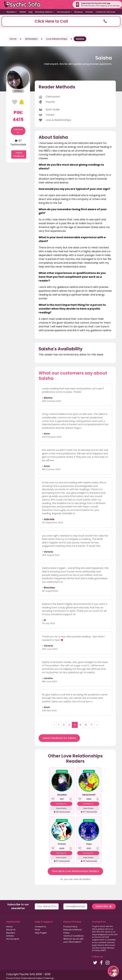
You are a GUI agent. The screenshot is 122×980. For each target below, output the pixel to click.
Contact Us (40, 927)
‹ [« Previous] (54, 725)
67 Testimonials (18, 143)
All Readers (31, 39)
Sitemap (49, 978)
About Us (11, 930)
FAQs (37, 930)
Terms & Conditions (73, 936)
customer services (106, 942)
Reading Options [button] (44, 12)
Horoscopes (13, 939)
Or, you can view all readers (75, 879)
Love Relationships (57, 39)
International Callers (33, 978)
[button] (61, 21)
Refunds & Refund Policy (73, 931)
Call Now (18, 131)
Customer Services (105, 12)
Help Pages (41, 933)
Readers (11, 933)
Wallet (23, 12)
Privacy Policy (70, 927)
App (31, 12)
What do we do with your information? (73, 940)
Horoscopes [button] (64, 12)
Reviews (79, 12)
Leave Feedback (19, 154)
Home (13, 39)
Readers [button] (11, 12)
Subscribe (104, 906)
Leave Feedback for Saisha (59, 738)
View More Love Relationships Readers (75, 871)
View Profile (61, 808)
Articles (89, 12)
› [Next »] (97, 725)
